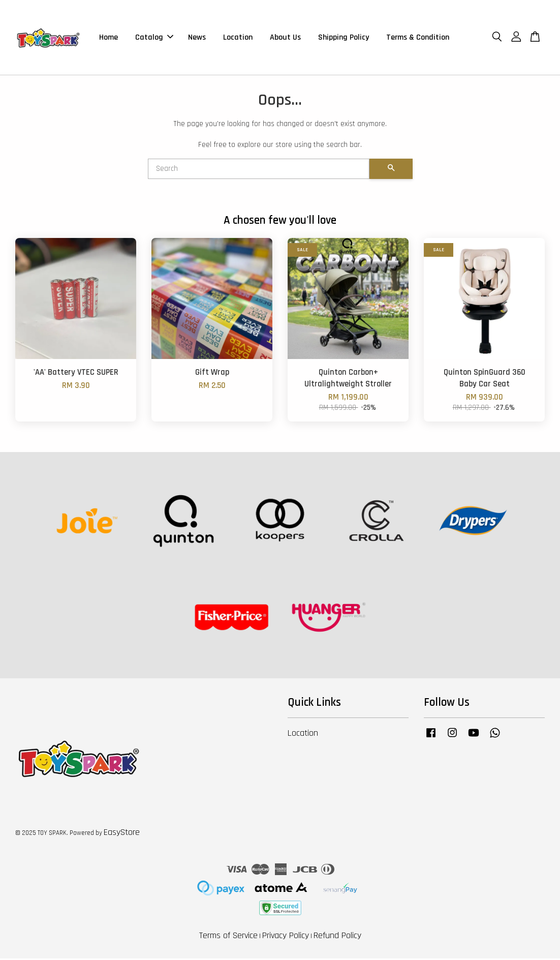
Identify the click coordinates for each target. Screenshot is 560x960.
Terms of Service (228, 937)
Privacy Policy (286, 937)
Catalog (154, 38)
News (197, 38)
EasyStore (122, 834)
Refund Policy (337, 937)
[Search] (259, 170)
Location (238, 38)
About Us (285, 38)
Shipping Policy (344, 38)
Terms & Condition (418, 38)
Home (108, 38)
